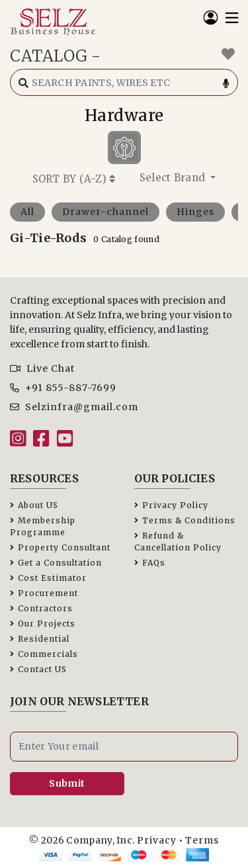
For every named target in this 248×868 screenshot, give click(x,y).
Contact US (38, 669)
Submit (67, 783)
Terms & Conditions (185, 520)
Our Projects (43, 624)
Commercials (44, 654)
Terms (202, 840)
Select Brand (174, 178)
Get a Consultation (56, 563)
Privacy (157, 840)
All (27, 212)
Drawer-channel (105, 212)
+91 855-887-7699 (63, 388)
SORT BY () (74, 179)
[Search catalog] (124, 82)
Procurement (44, 593)
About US (34, 505)
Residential (40, 639)
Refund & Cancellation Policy (178, 542)
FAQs (150, 563)
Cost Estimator (48, 578)
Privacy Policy (171, 505)
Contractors (41, 608)
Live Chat (42, 369)
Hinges (195, 212)
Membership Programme (43, 526)
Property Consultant (60, 547)
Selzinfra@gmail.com (74, 407)
